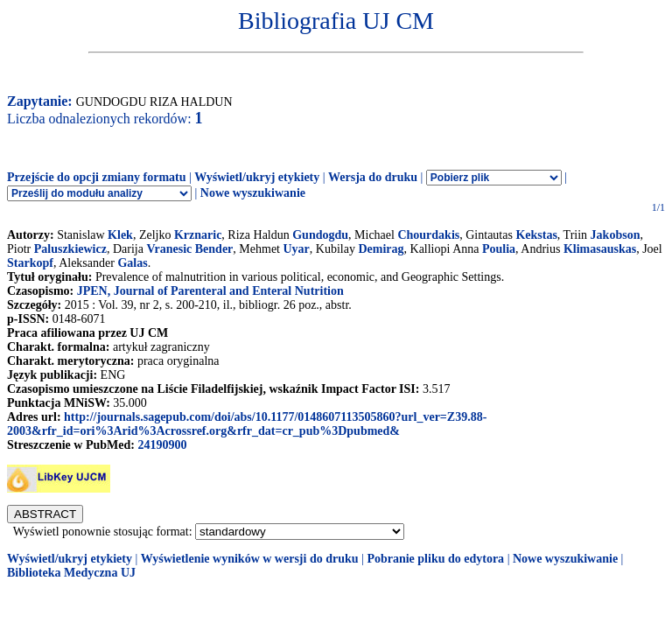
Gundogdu (320, 235)
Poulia (499, 249)
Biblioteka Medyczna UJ (71, 573)
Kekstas (536, 235)
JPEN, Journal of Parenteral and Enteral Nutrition (210, 291)
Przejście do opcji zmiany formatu (97, 177)
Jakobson (616, 235)
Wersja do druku (373, 177)
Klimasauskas (600, 249)
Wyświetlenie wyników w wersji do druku (250, 559)
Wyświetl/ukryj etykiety (257, 177)
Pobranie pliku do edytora (435, 559)
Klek (120, 235)
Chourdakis (428, 235)
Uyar (296, 249)
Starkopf (30, 263)
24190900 (162, 445)
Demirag (381, 249)
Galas (132, 263)
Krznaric (198, 235)
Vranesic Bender (189, 249)
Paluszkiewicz (70, 249)
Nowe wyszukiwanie (253, 193)
